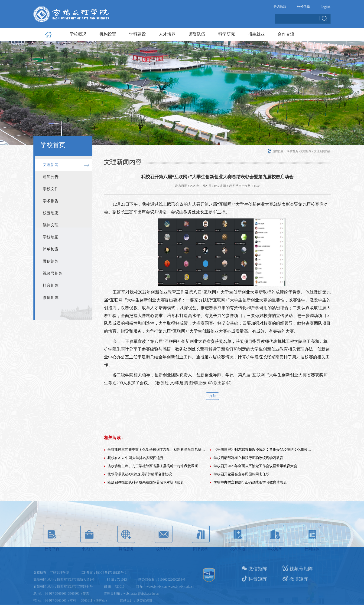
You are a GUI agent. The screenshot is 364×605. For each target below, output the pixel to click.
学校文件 (51, 189)
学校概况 (78, 34)
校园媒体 (312, 558)
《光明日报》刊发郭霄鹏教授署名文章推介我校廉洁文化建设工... (263, 485)
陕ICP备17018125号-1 (111, 591)
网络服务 (126, 558)
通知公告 (51, 177)
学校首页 (292, 151)
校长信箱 (303, 7)
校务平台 (52, 558)
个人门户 (89, 558)
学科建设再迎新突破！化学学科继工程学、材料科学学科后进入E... (157, 485)
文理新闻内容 (322, 151)
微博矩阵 (51, 298)
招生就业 (256, 34)
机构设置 (108, 34)
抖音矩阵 (51, 286)
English (326, 7)
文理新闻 (51, 165)
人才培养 (167, 34)
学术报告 (51, 201)
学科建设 (137, 34)
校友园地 (238, 558)
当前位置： (277, 151)
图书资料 (201, 558)
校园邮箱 (164, 558)
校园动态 (51, 213)
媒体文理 (51, 225)
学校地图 (51, 237)
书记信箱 (280, 7)
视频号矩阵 (53, 273)
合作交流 (286, 34)
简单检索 (51, 249)
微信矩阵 (51, 261)
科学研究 (227, 34)
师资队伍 (197, 34)
